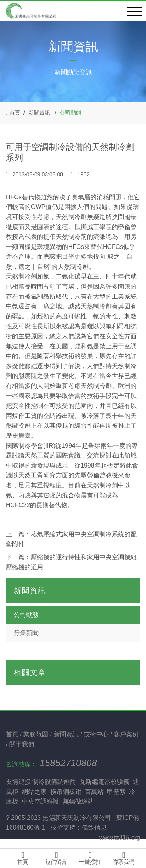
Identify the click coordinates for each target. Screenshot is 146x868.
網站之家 (34, 792)
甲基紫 (116, 792)
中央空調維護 (40, 801)
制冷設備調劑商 (54, 782)
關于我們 (22, 744)
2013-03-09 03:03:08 (35, 174)
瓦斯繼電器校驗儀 (104, 782)
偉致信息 (94, 827)
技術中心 (97, 734)
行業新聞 (26, 633)
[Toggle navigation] (135, 12)
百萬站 (94, 792)
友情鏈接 (18, 782)
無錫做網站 (78, 801)
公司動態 (70, 113)
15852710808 (68, 763)
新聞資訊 (39, 113)
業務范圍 (37, 734)
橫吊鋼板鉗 (66, 792)
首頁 (15, 113)
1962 (80, 174)
